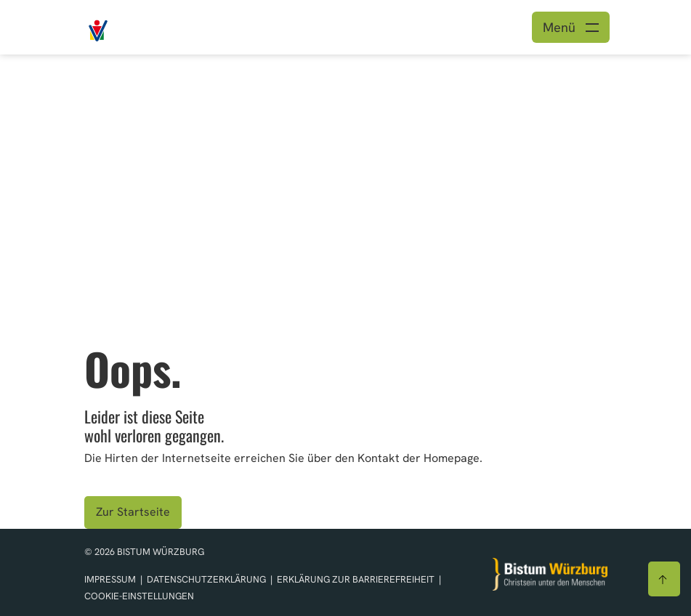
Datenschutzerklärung (207, 579)
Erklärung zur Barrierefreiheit (356, 579)
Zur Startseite (133, 512)
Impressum (111, 579)
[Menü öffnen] (571, 27)
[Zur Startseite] (550, 574)
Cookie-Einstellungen (139, 596)
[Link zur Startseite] (131, 26)
